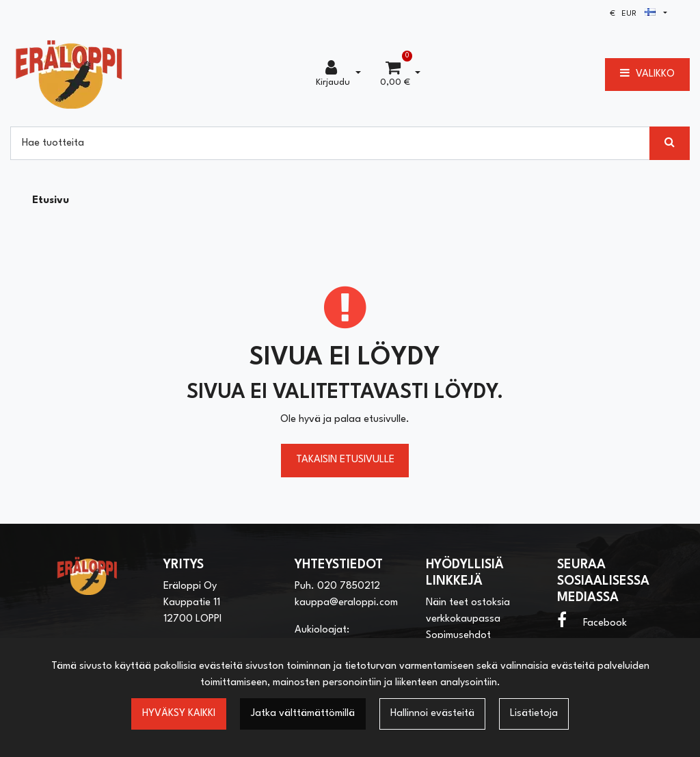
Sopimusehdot (458, 636)
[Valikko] (647, 75)
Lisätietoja (534, 714)
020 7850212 (349, 586)
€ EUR (633, 14)
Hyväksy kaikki (179, 714)
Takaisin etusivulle (345, 460)
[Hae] (330, 143)
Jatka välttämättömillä (303, 714)
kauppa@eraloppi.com (346, 603)
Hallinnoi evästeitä (432, 714)
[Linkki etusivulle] (69, 74)
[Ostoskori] (395, 75)
